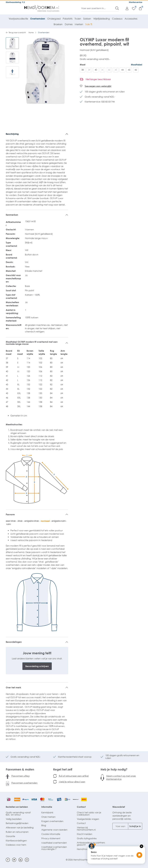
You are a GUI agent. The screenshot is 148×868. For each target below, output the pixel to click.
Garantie (10, 836)
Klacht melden (85, 834)
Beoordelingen (14, 642)
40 (96, 70)
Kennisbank (47, 812)
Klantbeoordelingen (16, 841)
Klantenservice (136, 2)
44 (122, 70)
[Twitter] (14, 860)
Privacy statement (51, 838)
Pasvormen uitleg (20, 776)
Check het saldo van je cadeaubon (89, 814)
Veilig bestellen (14, 819)
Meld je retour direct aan (72, 782)
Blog (44, 825)
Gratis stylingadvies (87, 838)
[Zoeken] (117, 8)
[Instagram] (27, 860)
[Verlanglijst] (132, 8)
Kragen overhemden (52, 821)
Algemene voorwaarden (54, 830)
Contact (81, 807)
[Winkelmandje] (139, 8)
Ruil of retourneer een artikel (74, 776)
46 (136, 70)
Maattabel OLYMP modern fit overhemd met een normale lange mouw (32, 343)
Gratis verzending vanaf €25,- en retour (18, 814)
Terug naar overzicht (16, 33)
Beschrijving (12, 134)
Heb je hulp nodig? (114, 769)
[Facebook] (8, 860)
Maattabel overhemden (54, 843)
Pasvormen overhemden (24, 783)
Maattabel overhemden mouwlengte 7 (54, 848)
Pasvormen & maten (20, 769)
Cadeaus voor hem (16, 845)
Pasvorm (10, 514)
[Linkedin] (21, 860)
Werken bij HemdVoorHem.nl (86, 829)
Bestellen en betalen (17, 807)
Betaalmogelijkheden (17, 823)
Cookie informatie (51, 834)
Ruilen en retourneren (17, 832)
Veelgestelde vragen (88, 819)
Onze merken (48, 817)
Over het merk (13, 687)
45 (129, 70)
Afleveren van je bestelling (20, 827)
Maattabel (137, 65)
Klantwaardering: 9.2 (15, 2)
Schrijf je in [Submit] (135, 826)
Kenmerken (12, 215)
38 (83, 70)
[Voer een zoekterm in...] (98, 8)
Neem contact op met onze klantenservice (121, 777)
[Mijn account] (126, 8)
